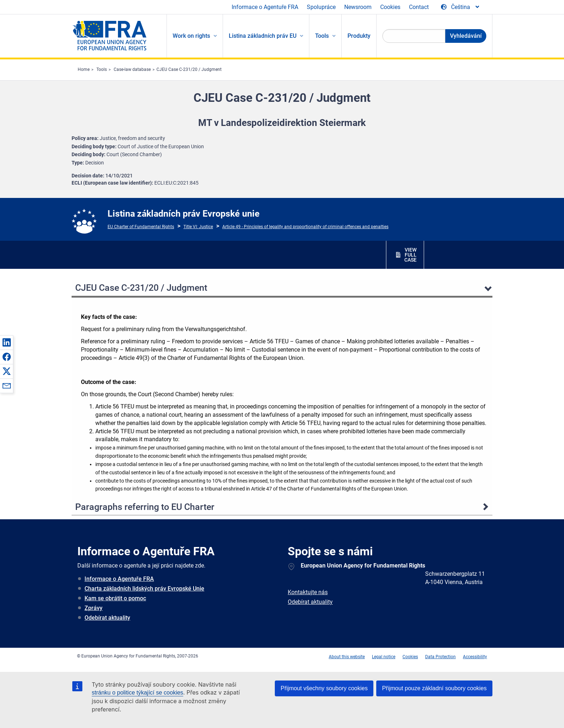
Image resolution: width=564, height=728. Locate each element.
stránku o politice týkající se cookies (137, 693)
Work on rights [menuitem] (191, 36)
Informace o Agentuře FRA (265, 7)
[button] (6, 342)
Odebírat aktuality (107, 618)
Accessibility (475, 657)
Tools (102, 69)
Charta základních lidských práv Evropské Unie (144, 589)
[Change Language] (461, 7)
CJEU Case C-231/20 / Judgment (189, 69)
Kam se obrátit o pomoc (115, 598)
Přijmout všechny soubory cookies (324, 688)
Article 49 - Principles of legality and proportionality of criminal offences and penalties (305, 227)
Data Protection (440, 657)
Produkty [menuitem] (359, 36)
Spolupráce (321, 7)
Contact (419, 7)
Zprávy (94, 608)
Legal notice (384, 657)
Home (84, 69)
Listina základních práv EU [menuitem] (263, 36)
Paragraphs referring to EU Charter (145, 507)
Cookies (390, 7)
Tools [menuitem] (322, 36)
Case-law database (132, 69)
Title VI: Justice (198, 227)
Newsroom (358, 7)
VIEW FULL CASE (410, 255)
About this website (347, 657)
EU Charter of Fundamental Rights (141, 227)
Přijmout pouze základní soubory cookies (434, 688)
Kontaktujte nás (308, 592)
